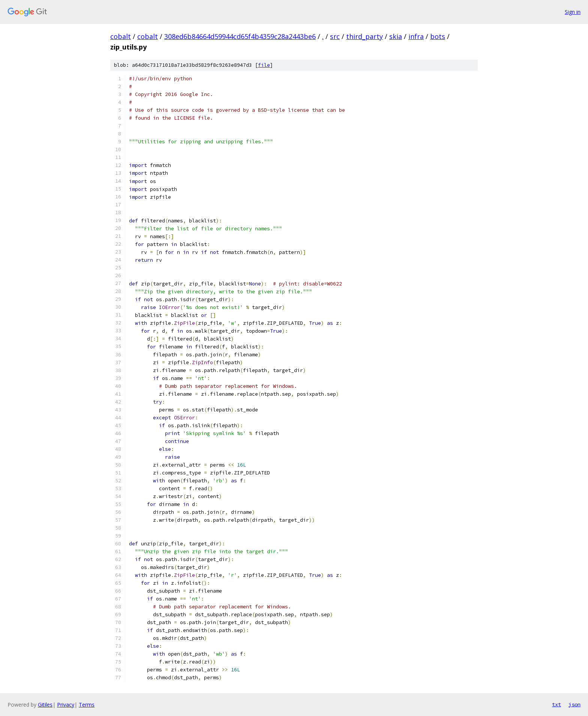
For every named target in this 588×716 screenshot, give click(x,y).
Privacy (66, 705)
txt (556, 704)
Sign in (573, 12)
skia (396, 36)
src (335, 36)
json (574, 704)
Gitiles (45, 705)
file (264, 65)
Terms (87, 705)
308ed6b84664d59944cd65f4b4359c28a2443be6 (240, 36)
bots (438, 36)
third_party (364, 36)
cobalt (121, 36)
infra (416, 36)
